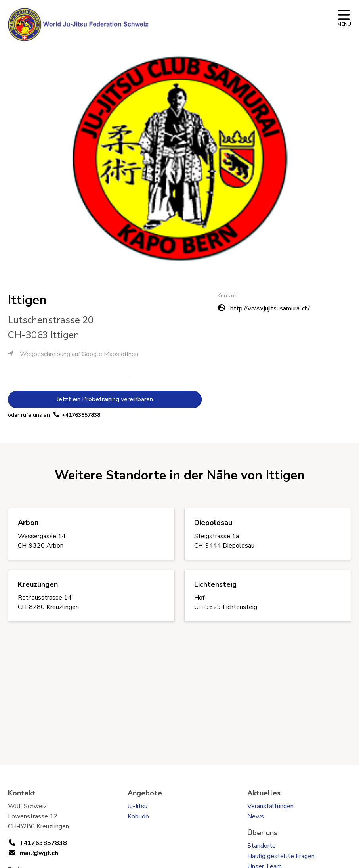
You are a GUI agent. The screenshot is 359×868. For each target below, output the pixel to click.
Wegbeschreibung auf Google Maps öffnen (73, 354)
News (256, 816)
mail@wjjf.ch (39, 853)
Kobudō (138, 816)
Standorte (262, 846)
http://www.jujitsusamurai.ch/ (270, 308)
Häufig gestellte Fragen (281, 856)
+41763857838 (81, 415)
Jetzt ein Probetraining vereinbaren (105, 399)
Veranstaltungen (270, 806)
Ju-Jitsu (137, 806)
